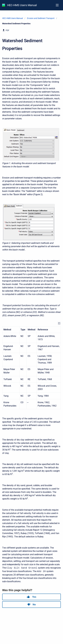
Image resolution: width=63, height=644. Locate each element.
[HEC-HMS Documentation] (4, 5)
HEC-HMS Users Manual (22, 5)
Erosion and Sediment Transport (41, 18)
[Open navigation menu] (57, 5)
